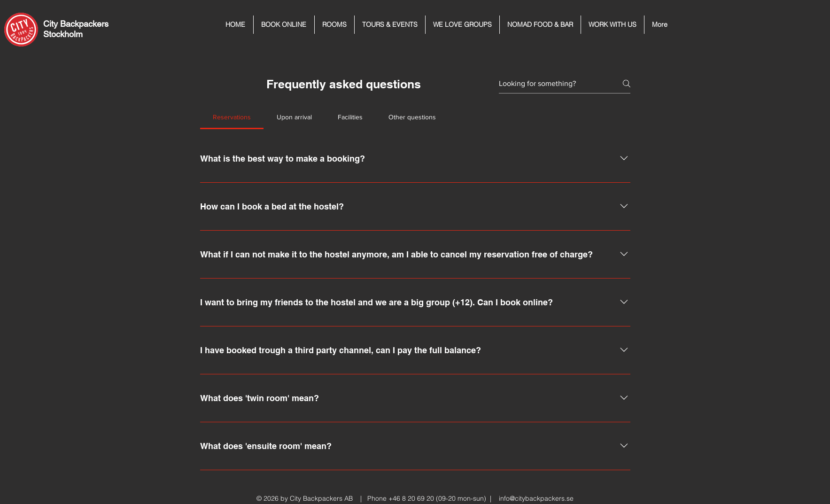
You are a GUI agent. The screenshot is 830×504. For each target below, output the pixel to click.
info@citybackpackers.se (536, 498)
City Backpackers (76, 24)
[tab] (232, 117)
